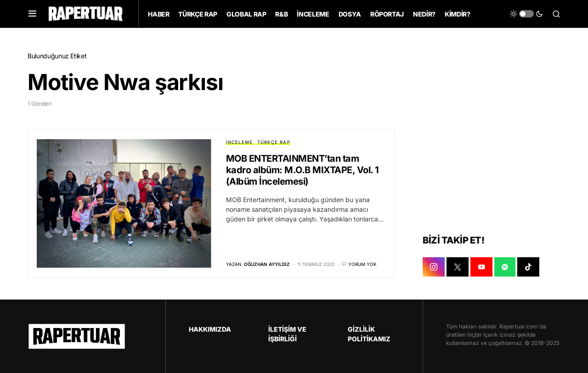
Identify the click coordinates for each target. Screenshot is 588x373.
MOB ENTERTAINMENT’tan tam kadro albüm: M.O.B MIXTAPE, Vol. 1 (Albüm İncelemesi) (302, 170)
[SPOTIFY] (505, 267)
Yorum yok (362, 264)
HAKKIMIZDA (210, 329)
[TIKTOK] (528, 267)
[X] (458, 267)
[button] (32, 14)
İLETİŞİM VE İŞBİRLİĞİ (287, 334)
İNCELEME (240, 142)
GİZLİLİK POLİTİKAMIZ (369, 334)
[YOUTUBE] (481, 267)
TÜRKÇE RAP (274, 142)
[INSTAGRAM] (434, 267)
